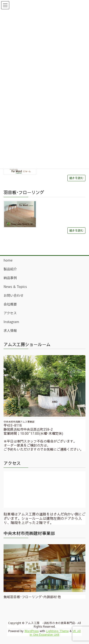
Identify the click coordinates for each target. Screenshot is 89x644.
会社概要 (10, 304)
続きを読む (76, 178)
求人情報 (10, 330)
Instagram (11, 322)
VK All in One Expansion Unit (55, 633)
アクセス (10, 313)
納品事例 (10, 278)
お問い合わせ (14, 295)
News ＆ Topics (15, 286)
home (8, 260)
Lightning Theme (57, 631)
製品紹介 (10, 269)
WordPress (32, 631)
